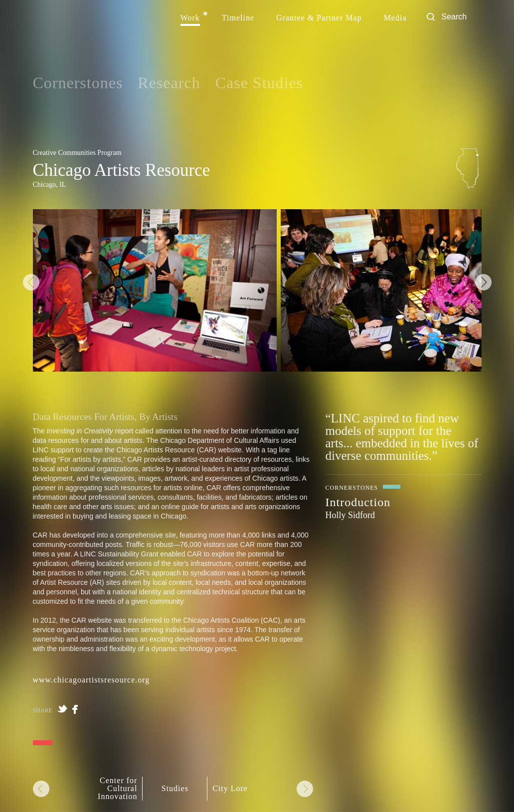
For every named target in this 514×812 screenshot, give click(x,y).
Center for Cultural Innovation (117, 789)
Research (169, 83)
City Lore (230, 789)
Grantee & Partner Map (319, 18)
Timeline (238, 18)
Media (395, 18)
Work (190, 18)
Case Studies (259, 83)
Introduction (358, 502)
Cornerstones (78, 83)
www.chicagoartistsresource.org (91, 680)
